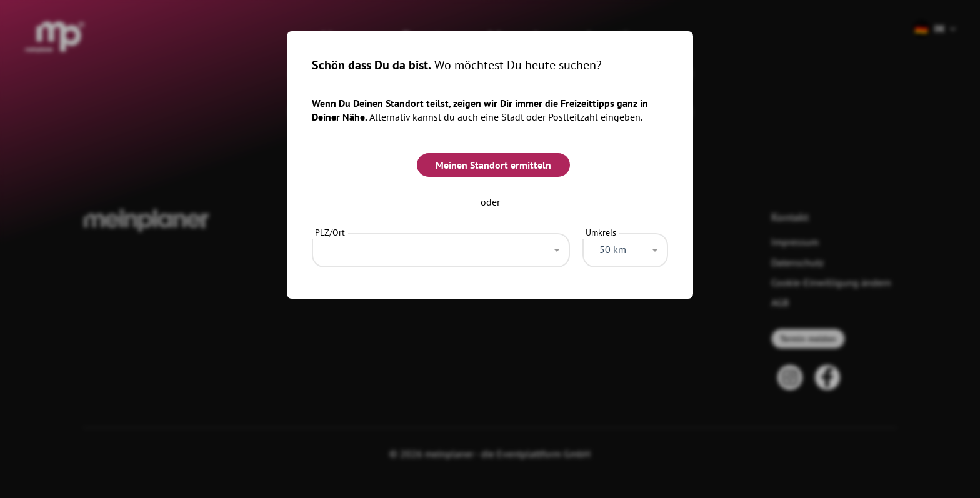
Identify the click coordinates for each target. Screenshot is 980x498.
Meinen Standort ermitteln (493, 165)
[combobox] (441, 247)
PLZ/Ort (330, 232)
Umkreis (601, 232)
